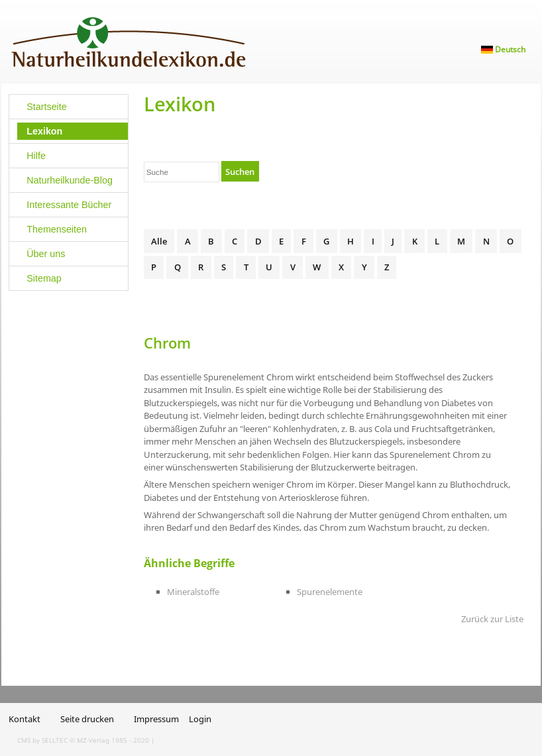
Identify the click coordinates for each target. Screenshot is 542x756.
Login (200, 719)
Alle (159, 241)
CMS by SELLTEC (42, 740)
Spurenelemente (330, 592)
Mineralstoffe (193, 592)
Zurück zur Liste (492, 619)
